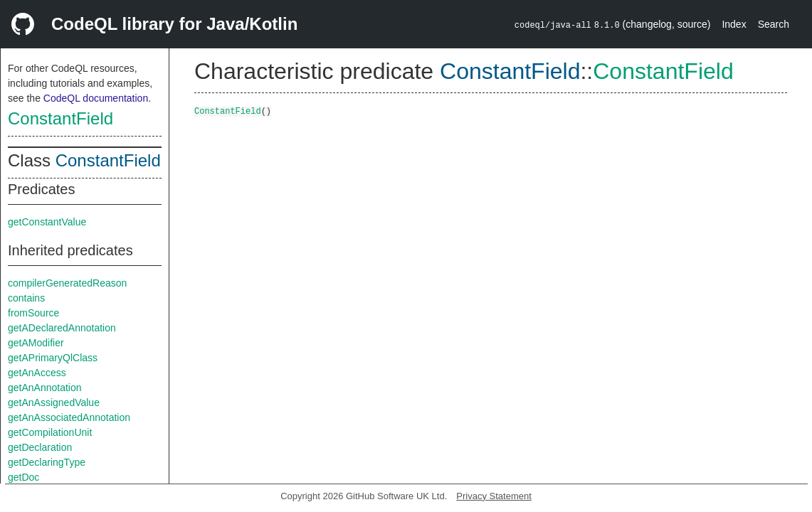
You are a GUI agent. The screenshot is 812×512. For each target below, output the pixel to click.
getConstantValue (47, 222)
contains (26, 298)
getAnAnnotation (45, 388)
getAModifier (36, 343)
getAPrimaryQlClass (53, 358)
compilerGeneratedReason (67, 283)
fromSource (33, 313)
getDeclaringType (47, 462)
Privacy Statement (494, 496)
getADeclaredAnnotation (62, 328)
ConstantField (60, 118)
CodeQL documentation (96, 98)
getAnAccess (37, 373)
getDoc (23, 477)
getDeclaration (40, 447)
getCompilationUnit (50, 432)
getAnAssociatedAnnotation (69, 417)
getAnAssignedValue (54, 402)
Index (734, 24)
